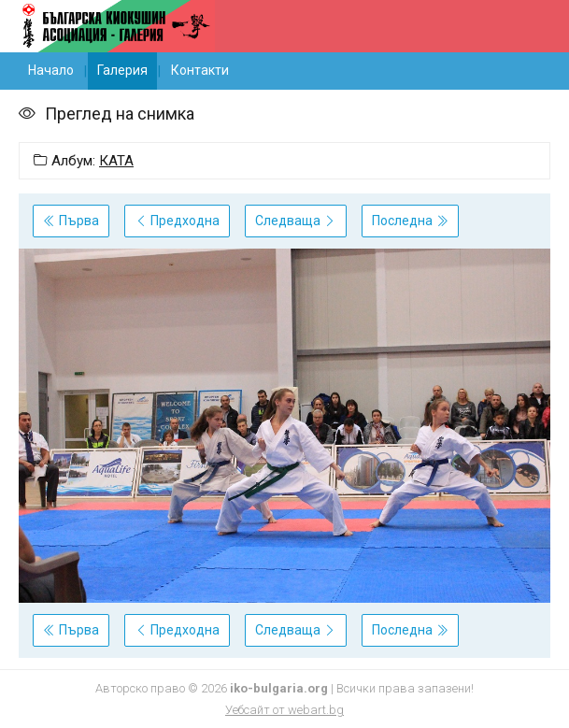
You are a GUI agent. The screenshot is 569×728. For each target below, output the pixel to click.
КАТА (116, 161)
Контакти (200, 70)
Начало (51, 70)
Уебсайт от (284, 710)
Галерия (122, 70)
